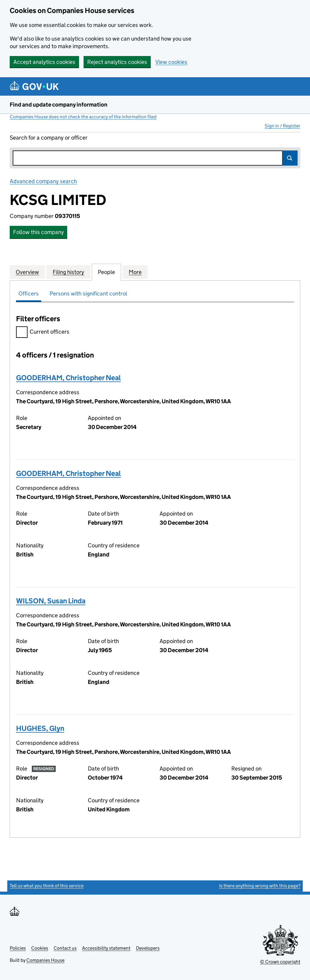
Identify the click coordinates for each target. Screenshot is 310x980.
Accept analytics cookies (44, 62)
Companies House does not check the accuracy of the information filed (83, 117)
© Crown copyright (280, 962)
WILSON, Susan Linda (51, 601)
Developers (148, 948)
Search (290, 158)
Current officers (43, 333)
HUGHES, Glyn (40, 728)
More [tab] (135, 272)
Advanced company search (43, 181)
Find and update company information (59, 105)
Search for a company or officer (49, 138)
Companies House (45, 960)
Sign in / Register (282, 126)
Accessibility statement (106, 948)
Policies (18, 948)
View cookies (171, 62)
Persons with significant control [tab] (88, 294)
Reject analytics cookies (117, 62)
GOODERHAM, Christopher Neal (68, 378)
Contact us (65, 948)
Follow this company (38, 232)
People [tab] (106, 272)
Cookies (40, 948)
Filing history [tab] (68, 272)
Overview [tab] (27, 272)
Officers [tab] (29, 294)
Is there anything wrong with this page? (260, 886)
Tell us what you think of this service (47, 886)
